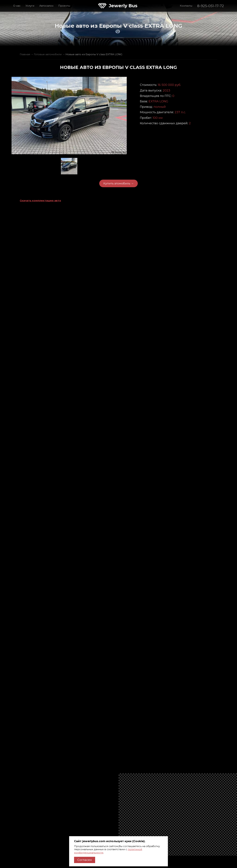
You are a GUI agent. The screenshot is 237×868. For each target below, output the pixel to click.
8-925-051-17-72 (211, 6)
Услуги (30, 6)
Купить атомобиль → (119, 183)
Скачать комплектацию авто (40, 200)
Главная (25, 54)
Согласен (85, 860)
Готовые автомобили (48, 54)
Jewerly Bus (123, 6)
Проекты (64, 6)
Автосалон (46, 6)
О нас (17, 6)
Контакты (186, 6)
